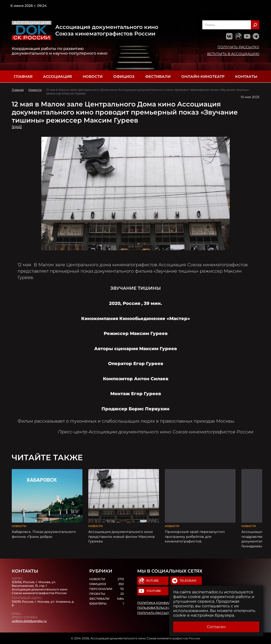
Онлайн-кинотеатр (203, 76)
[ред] (17, 127)
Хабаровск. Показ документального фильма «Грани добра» (44, 534)
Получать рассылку (238, 47)
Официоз (124, 76)
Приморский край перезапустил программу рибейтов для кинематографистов (195, 536)
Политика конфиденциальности (168, 603)
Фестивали (158, 76)
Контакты (246, 76)
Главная (23, 76)
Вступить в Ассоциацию (233, 54)
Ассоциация (57, 76)
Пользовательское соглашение (166, 608)
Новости (93, 76)
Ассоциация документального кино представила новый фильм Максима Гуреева (121, 536)
